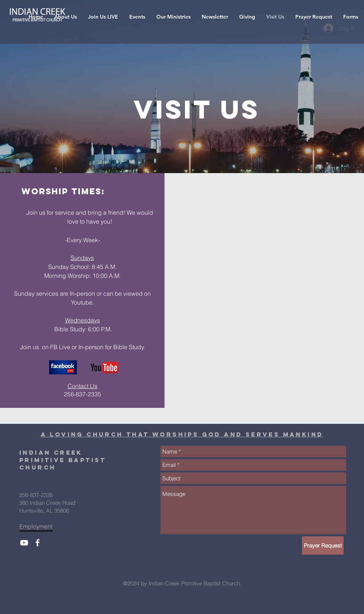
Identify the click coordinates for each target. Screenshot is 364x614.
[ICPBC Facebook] (38, 543)
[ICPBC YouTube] (24, 543)
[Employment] (38, 527)
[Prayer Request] (323, 545)
